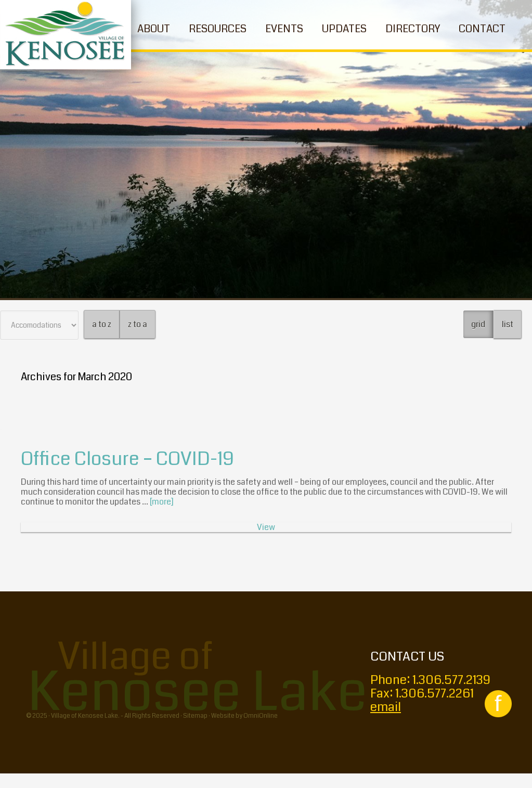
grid (478, 324)
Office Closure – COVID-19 (127, 459)
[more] (162, 502)
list (508, 324)
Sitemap (195, 716)
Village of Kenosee (66, 35)
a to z (102, 324)
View (266, 527)
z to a (138, 324)
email (386, 707)
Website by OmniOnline (244, 716)
